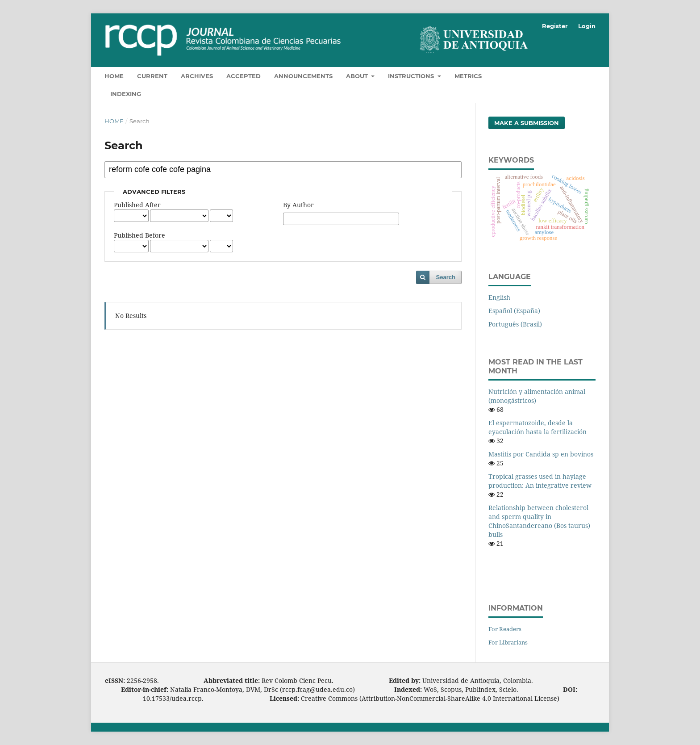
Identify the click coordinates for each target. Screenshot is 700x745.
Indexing (126, 94)
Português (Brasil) (515, 324)
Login (587, 26)
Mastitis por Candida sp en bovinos (541, 454)
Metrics (468, 76)
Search (446, 277)
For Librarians (508, 642)
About (358, 76)
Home (114, 76)
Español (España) (514, 311)
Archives (197, 76)
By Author (298, 205)
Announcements (303, 76)
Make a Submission (527, 123)
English (499, 297)
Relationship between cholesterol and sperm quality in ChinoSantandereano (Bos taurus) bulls (539, 521)
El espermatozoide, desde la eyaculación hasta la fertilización (537, 427)
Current (152, 76)
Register (555, 26)
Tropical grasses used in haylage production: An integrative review (540, 481)
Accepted (244, 76)
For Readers (505, 629)
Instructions (412, 76)
